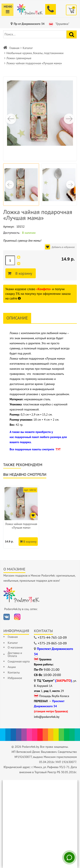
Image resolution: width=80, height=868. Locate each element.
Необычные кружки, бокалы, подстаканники (35, 53)
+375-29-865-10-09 (52, 643)
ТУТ (58, 449)
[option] (21, 517)
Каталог (28, 48)
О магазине (15, 647)
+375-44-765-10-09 (52, 637)
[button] (69, 119)
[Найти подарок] (72, 34)
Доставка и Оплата (15, 654)
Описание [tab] (17, 318)
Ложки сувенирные (19, 58)
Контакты (14, 672)
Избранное (15, 678)
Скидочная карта (19, 661)
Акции (12, 667)
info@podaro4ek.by (47, 717)
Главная (14, 48)
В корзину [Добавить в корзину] (23, 273)
